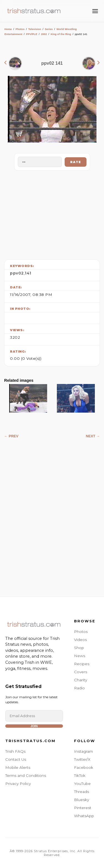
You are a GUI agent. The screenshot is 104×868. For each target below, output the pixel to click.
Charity (81, 680)
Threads (82, 792)
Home (8, 29)
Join (34, 726)
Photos (20, 29)
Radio (79, 688)
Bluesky (82, 800)
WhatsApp (84, 816)
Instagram (83, 751)
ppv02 (17, 273)
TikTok (80, 775)
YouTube (82, 784)
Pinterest (83, 808)
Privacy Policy (18, 784)
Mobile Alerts (18, 767)
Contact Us (16, 759)
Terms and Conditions (26, 775)
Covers (81, 672)
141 (28, 273)
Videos (80, 640)
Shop (79, 648)
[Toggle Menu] (95, 11)
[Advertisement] (52, 214)
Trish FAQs (15, 751)
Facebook (84, 767)
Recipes (82, 664)
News (80, 656)
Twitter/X (82, 759)
